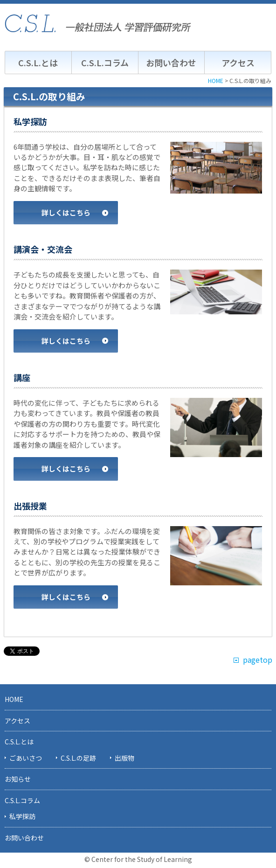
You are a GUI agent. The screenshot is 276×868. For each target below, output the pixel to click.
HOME (14, 699)
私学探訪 (22, 816)
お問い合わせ (171, 62)
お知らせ (18, 779)
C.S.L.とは (38, 62)
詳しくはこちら (66, 212)
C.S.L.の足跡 (78, 758)
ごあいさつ (26, 758)
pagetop (258, 660)
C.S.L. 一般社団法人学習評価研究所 (98, 23)
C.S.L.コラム (105, 62)
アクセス (238, 62)
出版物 (124, 758)
